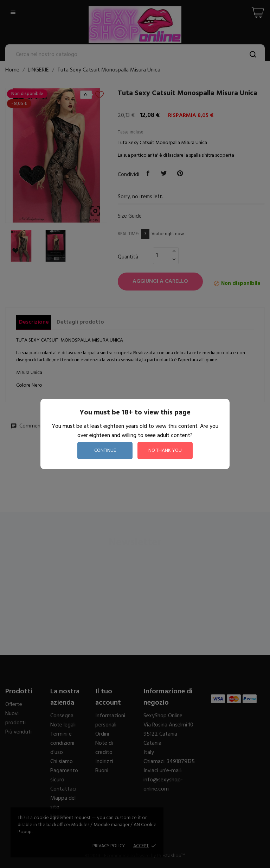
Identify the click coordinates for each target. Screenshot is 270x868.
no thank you (165, 451)
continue (105, 451)
